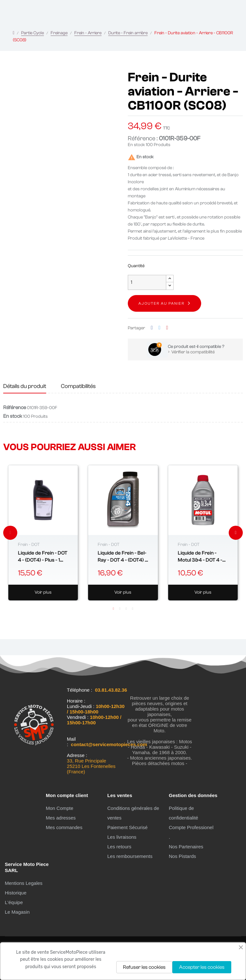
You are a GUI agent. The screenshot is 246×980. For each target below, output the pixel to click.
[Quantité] (147, 282)
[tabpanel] (43, 533)
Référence (15, 408)
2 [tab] (120, 609)
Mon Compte (60, 808)
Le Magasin (17, 912)
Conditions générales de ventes (133, 813)
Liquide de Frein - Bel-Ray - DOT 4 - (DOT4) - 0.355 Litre (122, 557)
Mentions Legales (24, 883)
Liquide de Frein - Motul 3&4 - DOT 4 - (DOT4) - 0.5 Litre (200, 557)
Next (236, 533)
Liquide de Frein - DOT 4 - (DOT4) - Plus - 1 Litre (43, 557)
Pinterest (167, 328)
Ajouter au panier (161, 303)
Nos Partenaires (186, 847)
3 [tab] (126, 609)
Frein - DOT (29, 545)
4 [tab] (133, 609)
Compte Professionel (191, 827)
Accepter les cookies (202, 967)
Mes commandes (64, 827)
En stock (136, 145)
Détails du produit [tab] (25, 386)
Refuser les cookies (144, 967)
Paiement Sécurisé (127, 827)
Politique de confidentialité (184, 813)
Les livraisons (122, 837)
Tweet (160, 328)
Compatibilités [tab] (78, 386)
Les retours (119, 847)
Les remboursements (130, 856)
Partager (152, 328)
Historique (16, 893)
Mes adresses (61, 818)
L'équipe (14, 902)
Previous (10, 533)
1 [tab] (113, 609)
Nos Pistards (182, 856)
